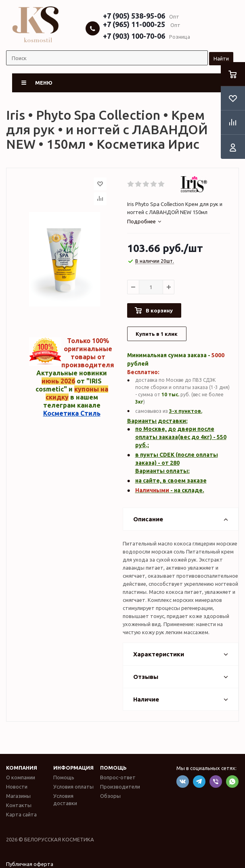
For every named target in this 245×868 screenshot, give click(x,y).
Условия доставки (65, 799)
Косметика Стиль (72, 413)
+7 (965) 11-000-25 (134, 24)
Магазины (18, 796)
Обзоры (110, 796)
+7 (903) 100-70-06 (134, 36)
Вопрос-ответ (118, 777)
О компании (21, 777)
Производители (120, 787)
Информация (73, 768)
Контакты (19, 805)
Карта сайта (21, 814)
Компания (22, 768)
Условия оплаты (73, 787)
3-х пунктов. (186, 411)
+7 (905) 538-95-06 (134, 16)
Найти (221, 58)
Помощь (113, 768)
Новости (17, 787)
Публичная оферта (30, 864)
